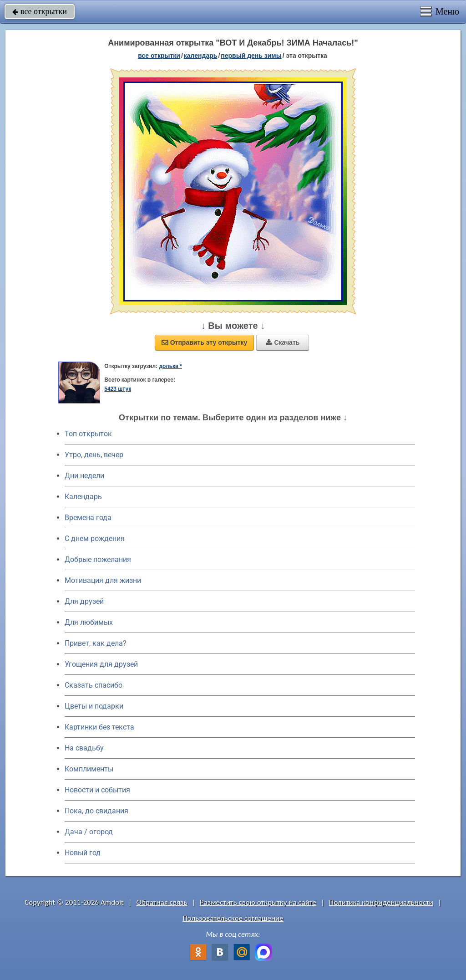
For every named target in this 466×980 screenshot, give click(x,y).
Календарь (201, 56)
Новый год (83, 853)
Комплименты (89, 769)
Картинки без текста (99, 727)
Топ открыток (88, 434)
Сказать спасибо (94, 685)
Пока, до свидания (96, 811)
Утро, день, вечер (94, 455)
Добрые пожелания (98, 559)
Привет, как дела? (96, 643)
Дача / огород (89, 832)
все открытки (40, 11)
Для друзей (84, 601)
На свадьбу (84, 748)
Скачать (283, 342)
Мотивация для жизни (103, 580)
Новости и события (97, 790)
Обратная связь (162, 902)
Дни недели (84, 476)
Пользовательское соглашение (233, 918)
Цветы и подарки (94, 706)
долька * (170, 366)
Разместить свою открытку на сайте (258, 902)
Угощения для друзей (101, 664)
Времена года (88, 518)
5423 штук (118, 389)
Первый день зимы (251, 56)
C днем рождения (95, 538)
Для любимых (89, 622)
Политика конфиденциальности (381, 902)
